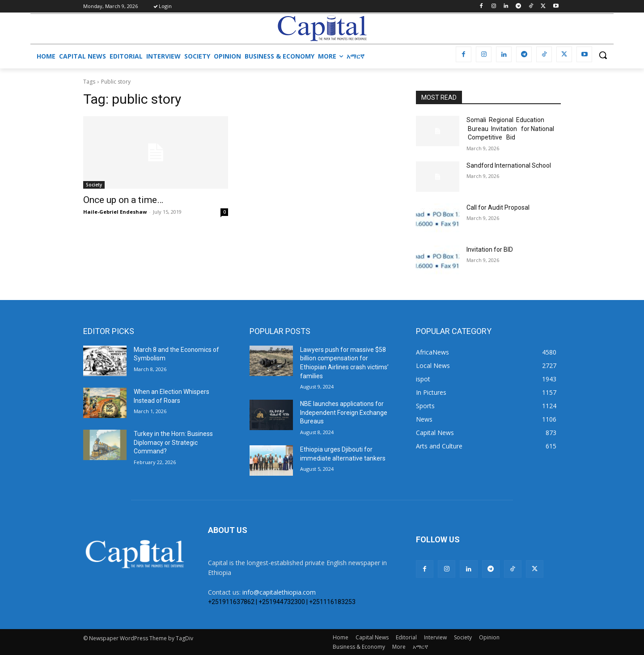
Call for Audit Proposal (498, 207)
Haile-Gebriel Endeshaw (115, 212)
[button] (603, 55)
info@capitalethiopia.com (279, 592)
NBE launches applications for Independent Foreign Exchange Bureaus (344, 412)
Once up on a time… (123, 200)
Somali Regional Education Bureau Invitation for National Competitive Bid (510, 129)
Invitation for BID (490, 249)
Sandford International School (509, 165)
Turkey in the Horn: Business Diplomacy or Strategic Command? (173, 442)
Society (94, 185)
